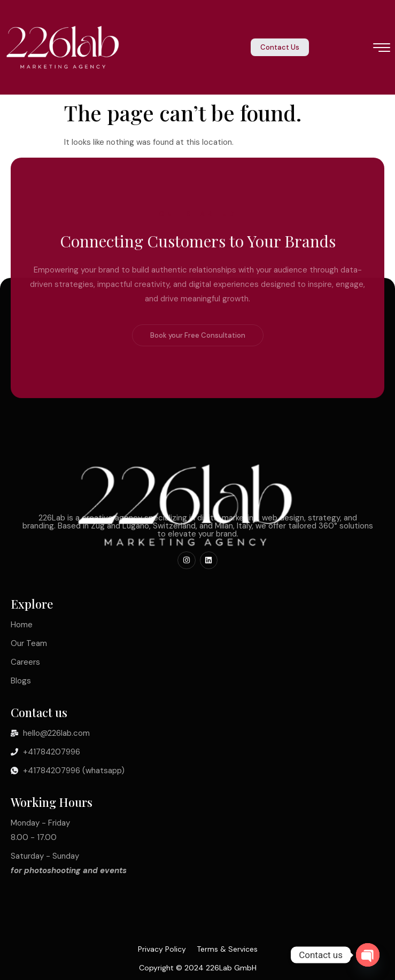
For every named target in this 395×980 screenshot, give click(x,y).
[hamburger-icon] (382, 49)
